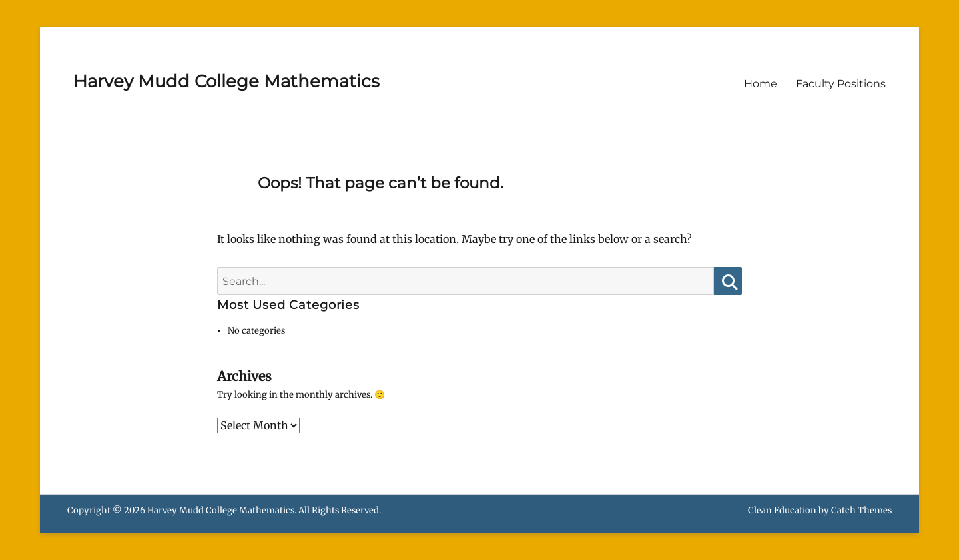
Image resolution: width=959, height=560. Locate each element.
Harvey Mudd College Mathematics (226, 81)
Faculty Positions (841, 84)
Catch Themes (861, 510)
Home (761, 84)
